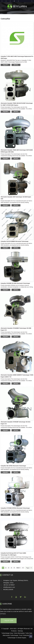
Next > (18, 568)
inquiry (5, 65)
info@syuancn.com (9, 587)
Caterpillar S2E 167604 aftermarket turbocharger (13, 466)
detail (16, 65)
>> (23, 568)
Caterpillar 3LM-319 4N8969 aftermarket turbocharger (15, 241)
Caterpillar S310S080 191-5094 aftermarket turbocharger (15, 283)
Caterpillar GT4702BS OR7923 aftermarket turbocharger (15, 508)
